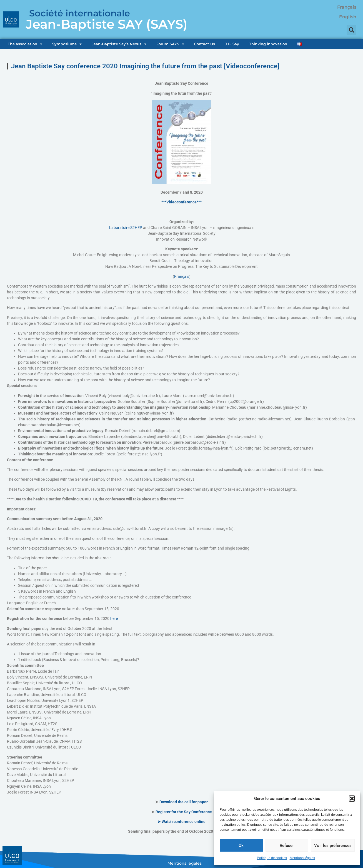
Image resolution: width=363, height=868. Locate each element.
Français (182, 276)
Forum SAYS (170, 44)
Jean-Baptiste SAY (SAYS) (107, 24)
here (114, 618)
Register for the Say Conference (184, 812)
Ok (241, 845)
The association (25, 44)
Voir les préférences (333, 845)
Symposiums (67, 44)
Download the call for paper (184, 802)
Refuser (287, 845)
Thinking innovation (268, 44)
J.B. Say (232, 44)
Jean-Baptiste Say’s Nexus (119, 44)
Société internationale (80, 13)
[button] (352, 799)
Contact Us (205, 44)
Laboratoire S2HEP (126, 228)
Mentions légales (302, 858)
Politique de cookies (272, 858)
